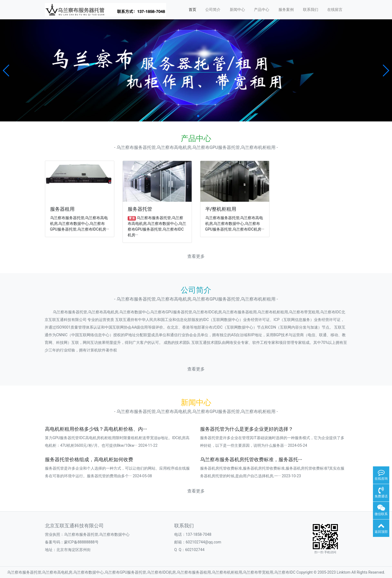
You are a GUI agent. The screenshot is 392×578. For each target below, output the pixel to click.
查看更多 (196, 256)
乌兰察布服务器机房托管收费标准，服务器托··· (251, 460)
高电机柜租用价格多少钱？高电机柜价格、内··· (96, 429)
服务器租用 (62, 209)
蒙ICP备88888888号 (81, 542)
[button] (6, 71)
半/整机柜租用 (221, 209)
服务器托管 (140, 209)
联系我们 (311, 10)
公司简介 (213, 10)
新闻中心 (237, 10)
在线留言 (335, 10)
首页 (192, 10)
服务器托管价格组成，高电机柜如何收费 (89, 460)
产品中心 (262, 10)
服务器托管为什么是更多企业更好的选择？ (247, 429)
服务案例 (286, 10)
